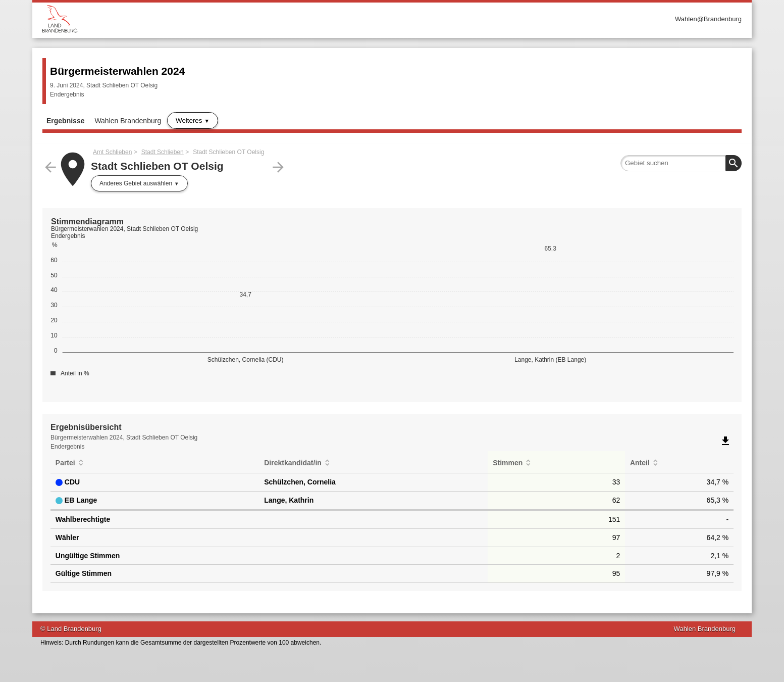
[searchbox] (681, 163)
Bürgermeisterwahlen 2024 (117, 71)
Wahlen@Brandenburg (708, 19)
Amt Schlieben (112, 152)
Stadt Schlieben (163, 152)
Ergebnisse (65, 121)
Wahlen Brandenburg (128, 121)
